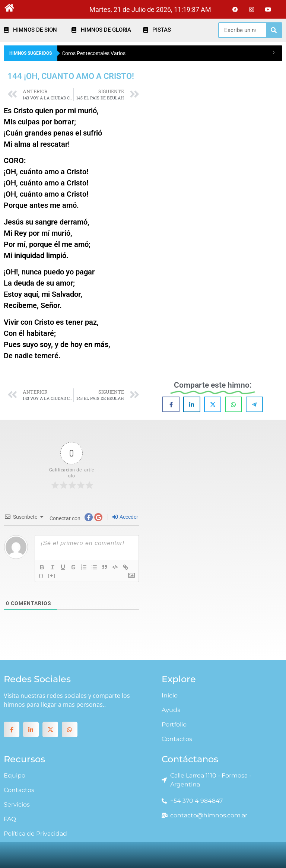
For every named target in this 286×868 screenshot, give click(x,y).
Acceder (125, 517)
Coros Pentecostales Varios (94, 53)
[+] (52, 576)
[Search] (274, 30)
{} (41, 576)
